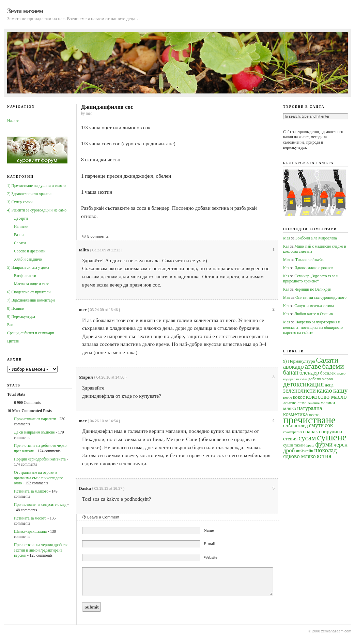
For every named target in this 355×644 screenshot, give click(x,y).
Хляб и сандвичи (28, 259)
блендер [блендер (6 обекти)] (309, 373)
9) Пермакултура (21, 317)
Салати (20, 243)
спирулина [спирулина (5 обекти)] (330, 431)
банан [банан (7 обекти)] (291, 372)
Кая (286, 246)
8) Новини (16, 308)
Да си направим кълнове (34, 432)
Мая (287, 238)
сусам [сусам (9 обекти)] (307, 438)
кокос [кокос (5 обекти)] (299, 397)
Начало (13, 121)
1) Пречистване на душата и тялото (36, 186)
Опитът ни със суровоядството (321, 297)
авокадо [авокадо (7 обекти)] (294, 367)
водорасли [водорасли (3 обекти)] (291, 379)
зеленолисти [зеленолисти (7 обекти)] (299, 391)
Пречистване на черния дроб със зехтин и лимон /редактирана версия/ (41, 550)
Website (211, 557)
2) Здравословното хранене (30, 194)
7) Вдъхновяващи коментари (31, 300)
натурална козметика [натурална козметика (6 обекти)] (303, 411)
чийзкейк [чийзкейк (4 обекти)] (304, 451)
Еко (10, 325)
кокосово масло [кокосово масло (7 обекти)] (326, 397)
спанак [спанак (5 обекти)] (310, 431)
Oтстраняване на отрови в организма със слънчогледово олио (38, 478)
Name (209, 530)
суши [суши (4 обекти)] (288, 445)
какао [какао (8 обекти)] (325, 390)
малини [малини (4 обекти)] (328, 403)
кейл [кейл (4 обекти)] (288, 397)
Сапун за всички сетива (314, 306)
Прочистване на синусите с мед (40, 504)
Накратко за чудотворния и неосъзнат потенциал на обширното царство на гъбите (313, 327)
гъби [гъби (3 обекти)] (303, 379)
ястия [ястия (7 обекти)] (324, 456)
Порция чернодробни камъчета (40, 459)
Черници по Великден (313, 289)
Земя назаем (25, 11)
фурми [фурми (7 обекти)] (324, 444)
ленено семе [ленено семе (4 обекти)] (295, 403)
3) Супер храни (20, 202)
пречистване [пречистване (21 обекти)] (309, 420)
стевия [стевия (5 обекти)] (290, 438)
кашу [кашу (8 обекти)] (341, 390)
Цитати (13, 341)
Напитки (21, 226)
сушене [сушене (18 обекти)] (332, 437)
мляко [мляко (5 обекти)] (290, 408)
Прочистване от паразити (35, 419)
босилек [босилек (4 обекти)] (328, 373)
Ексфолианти (25, 276)
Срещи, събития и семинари (31, 333)
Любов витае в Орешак (314, 314)
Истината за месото (30, 518)
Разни (19, 235)
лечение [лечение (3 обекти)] (313, 403)
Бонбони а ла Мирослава (316, 238)
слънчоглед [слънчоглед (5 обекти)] (296, 425)
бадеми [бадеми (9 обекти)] (333, 366)
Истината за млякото (31, 491)
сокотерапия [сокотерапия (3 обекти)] (293, 432)
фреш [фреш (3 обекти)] (310, 445)
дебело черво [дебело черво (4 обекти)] (320, 379)
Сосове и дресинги (30, 251)
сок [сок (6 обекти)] (329, 425)
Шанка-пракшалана (30, 531)
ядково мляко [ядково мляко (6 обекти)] (299, 456)
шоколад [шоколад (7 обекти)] (325, 450)
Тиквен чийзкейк (310, 260)
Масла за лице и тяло (32, 284)
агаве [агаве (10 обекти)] (313, 366)
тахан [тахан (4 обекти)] (299, 445)
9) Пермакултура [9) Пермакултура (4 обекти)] (299, 361)
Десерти (21, 218)
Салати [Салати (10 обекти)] (327, 360)
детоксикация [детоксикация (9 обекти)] (304, 384)
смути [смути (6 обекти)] (316, 425)
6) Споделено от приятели (29, 292)
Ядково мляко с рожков (314, 268)
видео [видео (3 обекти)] (341, 373)
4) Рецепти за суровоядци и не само (37, 210)
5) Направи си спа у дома (28, 267)
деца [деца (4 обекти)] (329, 385)
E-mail (210, 544)
